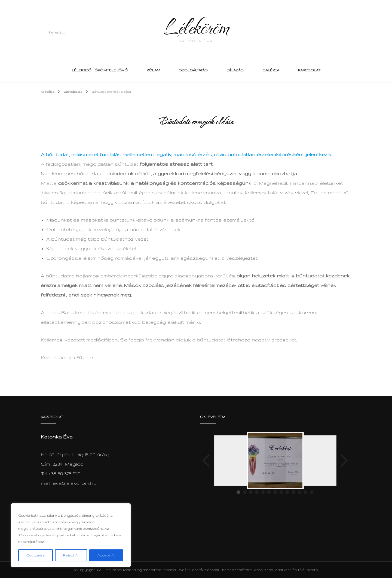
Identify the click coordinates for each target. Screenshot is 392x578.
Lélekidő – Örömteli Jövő (100, 70)
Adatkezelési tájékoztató (296, 570)
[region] (71, 535)
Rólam (153, 70)
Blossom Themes (219, 570)
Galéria (271, 70)
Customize (36, 555)
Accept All (106, 555)
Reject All (71, 555)
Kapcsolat (309, 70)
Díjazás (235, 70)
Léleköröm (196, 27)
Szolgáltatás (193, 70)
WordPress (263, 570)
